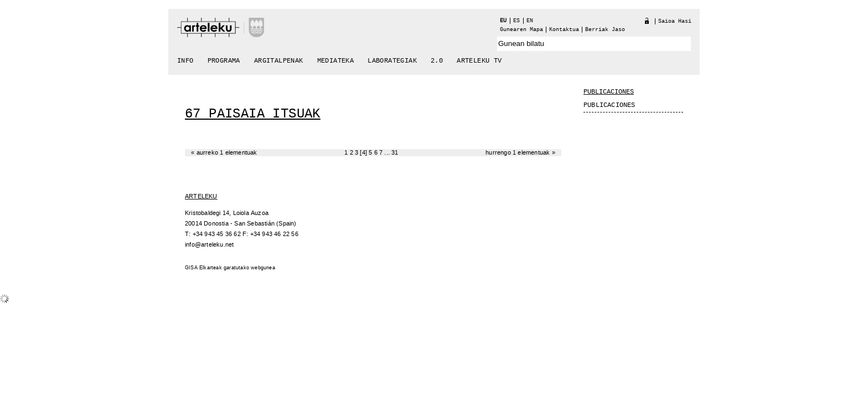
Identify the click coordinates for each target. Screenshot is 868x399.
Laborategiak (392, 61)
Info (185, 61)
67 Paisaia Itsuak (253, 114)
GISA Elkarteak (203, 268)
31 (395, 153)
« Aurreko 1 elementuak (224, 153)
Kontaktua (564, 30)
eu (503, 21)
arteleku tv (479, 61)
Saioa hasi (675, 21)
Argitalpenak (279, 61)
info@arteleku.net (209, 245)
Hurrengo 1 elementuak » (520, 153)
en (530, 21)
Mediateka (336, 61)
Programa (224, 61)
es (516, 21)
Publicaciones (609, 92)
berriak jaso (605, 30)
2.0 (437, 61)
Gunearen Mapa (521, 30)
